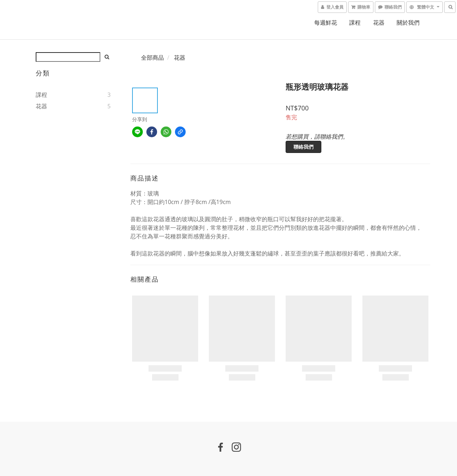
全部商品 (152, 58)
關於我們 (408, 23)
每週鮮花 (326, 23)
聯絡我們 (303, 147)
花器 (379, 23)
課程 (355, 23)
